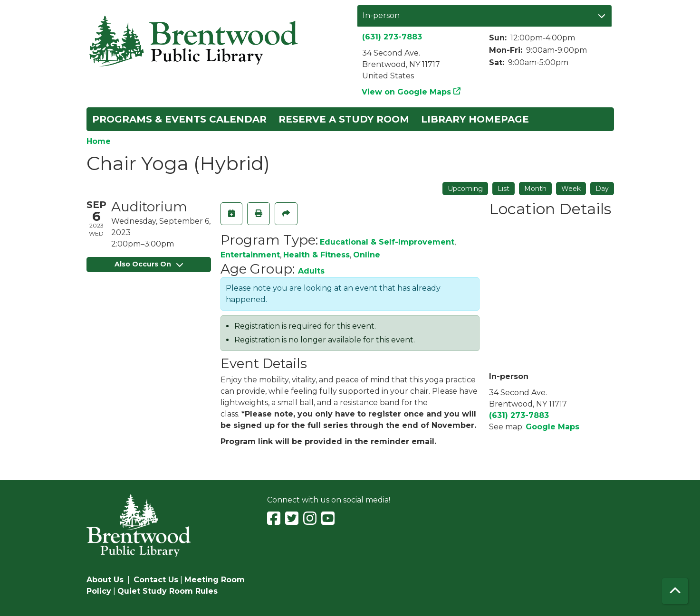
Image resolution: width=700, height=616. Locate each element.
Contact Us (156, 580)
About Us (105, 580)
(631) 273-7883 (392, 37)
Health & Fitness (316, 255)
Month (535, 189)
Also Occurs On (149, 264)
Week (571, 189)
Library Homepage (475, 119)
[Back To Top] (675, 591)
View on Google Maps (407, 92)
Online (367, 255)
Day (602, 189)
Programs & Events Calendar (179, 119)
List (503, 189)
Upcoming (465, 189)
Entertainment (250, 255)
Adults (311, 271)
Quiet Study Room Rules (168, 591)
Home (99, 141)
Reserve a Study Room (344, 119)
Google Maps (552, 427)
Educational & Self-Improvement (387, 242)
